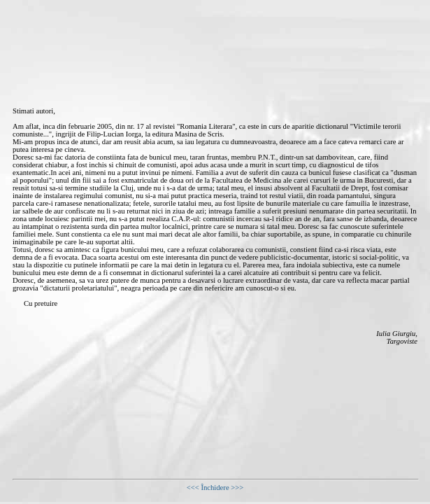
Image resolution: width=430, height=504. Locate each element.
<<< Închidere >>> (215, 488)
